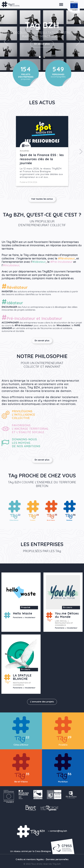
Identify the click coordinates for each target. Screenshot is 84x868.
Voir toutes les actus (42, 199)
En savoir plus (42, 341)
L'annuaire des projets (42, 702)
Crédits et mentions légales (30, 859)
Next (78, 42)
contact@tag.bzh (58, 831)
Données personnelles (57, 859)
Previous (6, 42)
